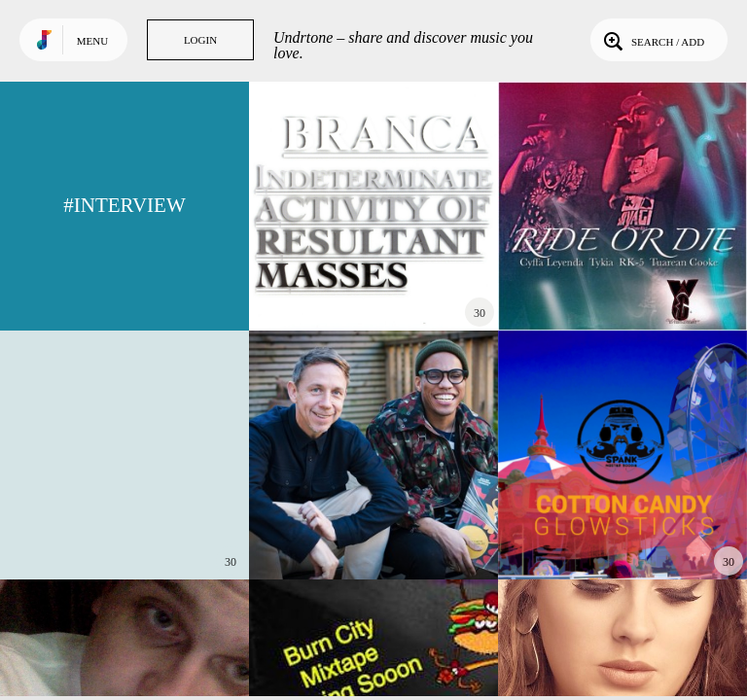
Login (200, 40)
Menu (92, 41)
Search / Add (652, 40)
